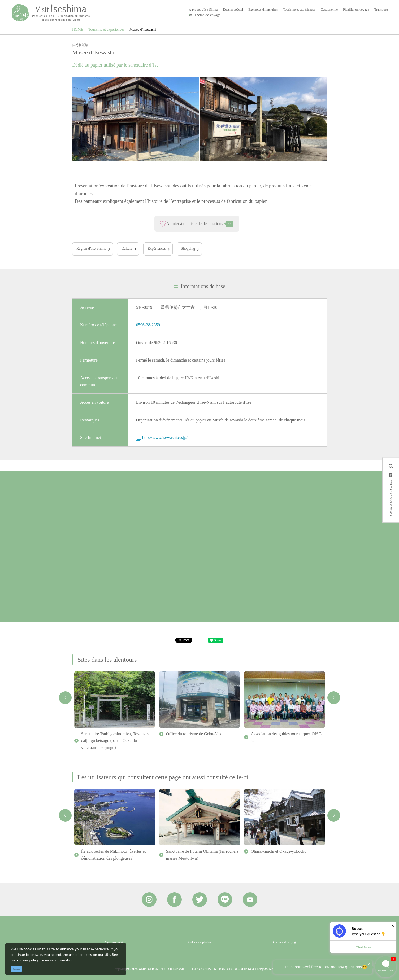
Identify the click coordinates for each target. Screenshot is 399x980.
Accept (16, 969)
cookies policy (28, 960)
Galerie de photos (200, 942)
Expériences (157, 249)
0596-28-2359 (148, 325)
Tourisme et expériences (106, 30)
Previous (65, 698)
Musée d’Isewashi (143, 30)
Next (334, 698)
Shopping (188, 249)
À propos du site (115, 942)
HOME (78, 30)
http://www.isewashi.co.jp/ (162, 438)
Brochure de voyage (285, 942)
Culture (127, 249)
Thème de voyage (207, 15)
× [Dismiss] (393, 926)
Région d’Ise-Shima (91, 249)
